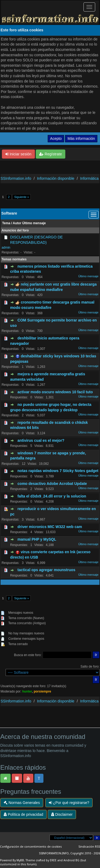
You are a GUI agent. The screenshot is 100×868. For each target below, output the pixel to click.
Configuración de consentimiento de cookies (31, 847)
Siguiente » (21, 197)
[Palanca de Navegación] (89, 7)
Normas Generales (22, 803)
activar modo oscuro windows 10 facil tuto (55, 392)
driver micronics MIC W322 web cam (50, 527)
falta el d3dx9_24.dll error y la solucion (52, 496)
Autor (17, 223)
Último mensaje (34, 223)
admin (6, 248)
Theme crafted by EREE (41, 860)
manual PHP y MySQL (37, 539)
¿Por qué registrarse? (69, 803)
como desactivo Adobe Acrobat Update (52, 484)
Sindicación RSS (89, 847)
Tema (6, 223)
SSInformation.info (16, 178)
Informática (89, 178)
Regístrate (50, 154)
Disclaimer (62, 814)
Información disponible (56, 178)
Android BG (71, 860)
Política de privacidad (23, 814)
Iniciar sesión (18, 154)
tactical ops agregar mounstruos (47, 570)
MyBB (20, 860)
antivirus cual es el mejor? (41, 440)
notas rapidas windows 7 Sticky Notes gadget (58, 471)
